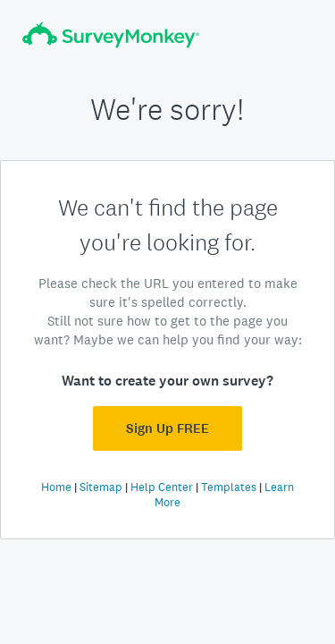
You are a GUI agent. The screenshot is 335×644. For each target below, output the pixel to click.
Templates (229, 487)
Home (56, 487)
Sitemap (101, 487)
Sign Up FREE (167, 428)
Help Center (162, 487)
